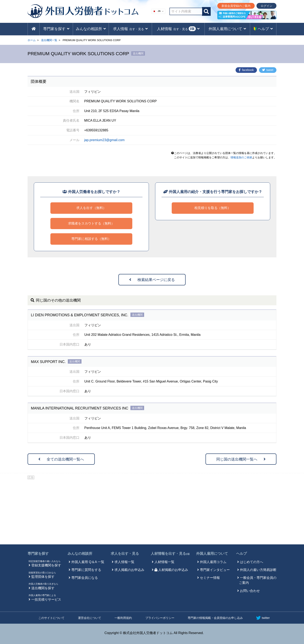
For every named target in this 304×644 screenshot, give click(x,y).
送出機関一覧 (49, 40)
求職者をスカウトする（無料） (91, 223)
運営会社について (90, 618)
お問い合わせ (250, 591)
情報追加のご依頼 (241, 157)
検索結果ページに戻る (152, 280)
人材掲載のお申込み (171, 570)
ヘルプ (241, 554)
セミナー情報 (210, 578)
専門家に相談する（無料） (91, 239)
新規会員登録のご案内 (236, 6)
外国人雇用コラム (213, 562)
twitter (263, 618)
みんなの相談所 (80, 554)
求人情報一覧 (124, 562)
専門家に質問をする (86, 570)
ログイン (266, 6)
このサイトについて (51, 618)
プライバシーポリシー (160, 618)
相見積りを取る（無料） (213, 208)
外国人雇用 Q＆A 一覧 (88, 562)
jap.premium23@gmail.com (104, 140)
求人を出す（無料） (91, 208)
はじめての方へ (252, 562)
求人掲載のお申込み (129, 570)
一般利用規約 (123, 618)
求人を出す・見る (125, 554)
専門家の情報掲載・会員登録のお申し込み (215, 618)
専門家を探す (38, 554)
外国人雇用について (212, 554)
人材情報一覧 (164, 562)
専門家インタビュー (215, 570)
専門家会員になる (85, 578)
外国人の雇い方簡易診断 (258, 570)
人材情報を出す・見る (170, 554)
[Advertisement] (152, 511)
